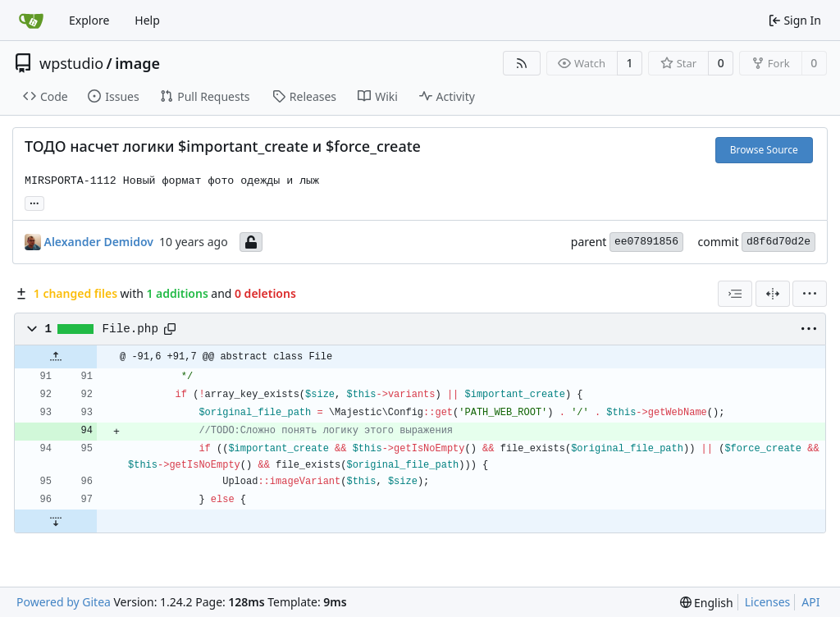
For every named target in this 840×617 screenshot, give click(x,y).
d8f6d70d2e (778, 242)
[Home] (31, 21)
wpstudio (71, 63)
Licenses (768, 602)
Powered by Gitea (64, 602)
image (137, 63)
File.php (130, 329)
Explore (89, 20)
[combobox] (735, 294)
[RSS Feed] (522, 63)
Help (147, 20)
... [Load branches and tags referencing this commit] (34, 202)
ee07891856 (646, 242)
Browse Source (764, 150)
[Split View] (773, 294)
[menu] (810, 294)
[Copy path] (170, 329)
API (810, 602)
